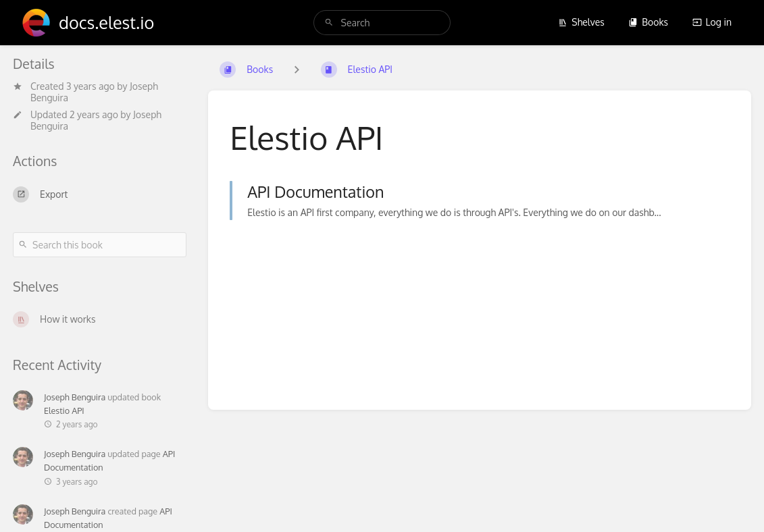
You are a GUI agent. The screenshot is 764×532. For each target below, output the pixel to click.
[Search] (329, 23)
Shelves (581, 22)
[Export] (100, 194)
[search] (382, 23)
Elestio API (64, 410)
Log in (712, 22)
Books (648, 22)
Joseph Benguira (75, 397)
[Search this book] (100, 245)
